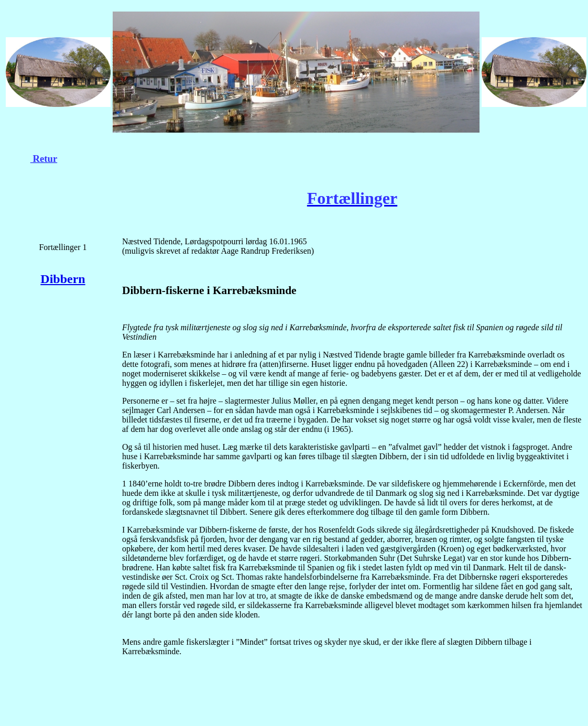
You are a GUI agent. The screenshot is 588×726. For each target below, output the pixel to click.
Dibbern (63, 279)
